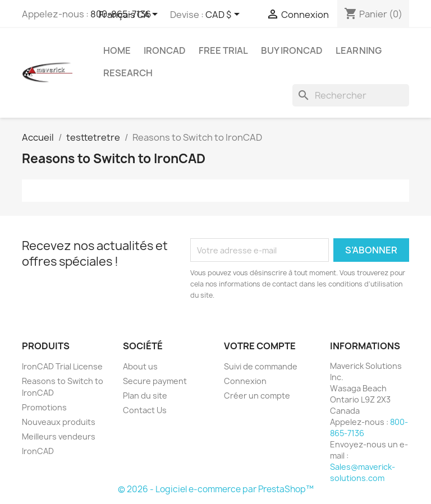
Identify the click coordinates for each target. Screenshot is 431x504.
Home (117, 50)
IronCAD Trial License (62, 366)
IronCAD (38, 451)
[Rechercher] (351, 95)
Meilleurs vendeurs (59, 436)
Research (128, 73)
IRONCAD (165, 50)
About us (140, 366)
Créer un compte (257, 396)
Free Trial (223, 50)
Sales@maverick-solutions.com (363, 472)
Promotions (44, 407)
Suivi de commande (261, 366)
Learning (359, 50)
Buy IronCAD (292, 50)
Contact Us (145, 410)
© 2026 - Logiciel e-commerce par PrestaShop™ (216, 489)
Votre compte (260, 346)
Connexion (245, 381)
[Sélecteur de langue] (130, 15)
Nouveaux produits (59, 422)
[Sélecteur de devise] (224, 15)
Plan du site (145, 396)
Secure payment (155, 381)
